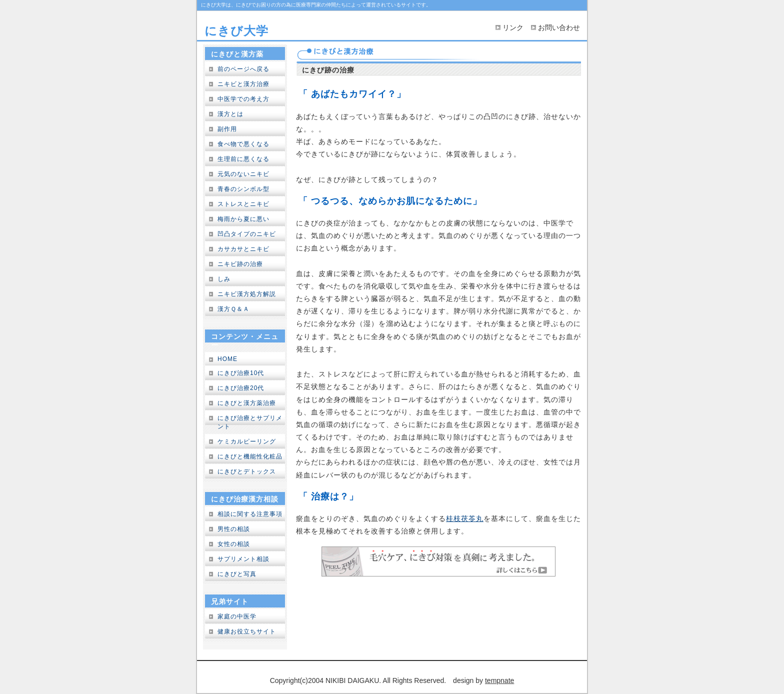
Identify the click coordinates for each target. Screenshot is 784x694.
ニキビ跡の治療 (240, 264)
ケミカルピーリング (247, 441)
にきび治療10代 (241, 373)
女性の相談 (234, 544)
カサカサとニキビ (243, 249)
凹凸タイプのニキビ (247, 234)
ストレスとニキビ (243, 204)
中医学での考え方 (243, 99)
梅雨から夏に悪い (243, 219)
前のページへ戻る (243, 69)
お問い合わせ (559, 27)
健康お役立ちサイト (247, 631)
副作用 (227, 129)
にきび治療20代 (241, 388)
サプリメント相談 (243, 559)
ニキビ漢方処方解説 (247, 294)
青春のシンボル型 (243, 189)
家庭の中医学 (237, 616)
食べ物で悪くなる (243, 144)
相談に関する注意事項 (250, 514)
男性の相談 (234, 529)
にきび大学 (236, 31)
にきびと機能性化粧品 (250, 456)
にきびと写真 (237, 574)
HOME (227, 359)
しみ (224, 279)
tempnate (499, 680)
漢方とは (230, 114)
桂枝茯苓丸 (465, 518)
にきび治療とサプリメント (250, 422)
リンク (513, 27)
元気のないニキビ (243, 174)
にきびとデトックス (247, 471)
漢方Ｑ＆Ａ (233, 309)
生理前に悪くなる (243, 159)
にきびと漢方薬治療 (247, 403)
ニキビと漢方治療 (243, 84)
